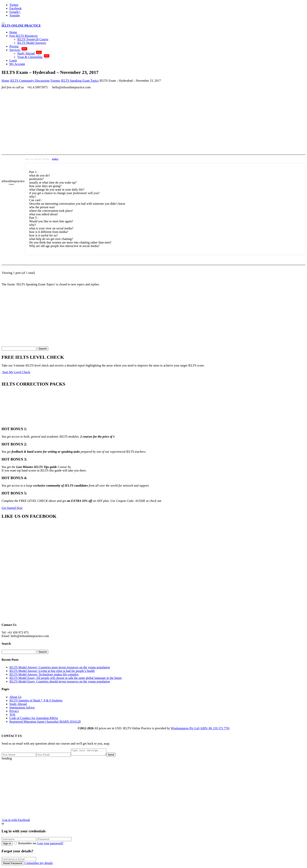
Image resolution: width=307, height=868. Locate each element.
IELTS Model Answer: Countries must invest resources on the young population (60, 667)
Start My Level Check (16, 372)
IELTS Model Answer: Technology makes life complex (44, 674)
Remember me (26, 844)
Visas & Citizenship (33, 57)
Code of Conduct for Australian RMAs (34, 718)
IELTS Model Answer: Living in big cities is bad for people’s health (52, 671)
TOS (12, 715)
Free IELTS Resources (23, 36)
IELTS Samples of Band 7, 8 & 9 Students (36, 700)
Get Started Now (12, 508)
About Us (15, 697)
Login (13, 60)
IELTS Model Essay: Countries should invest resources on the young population (60, 681)
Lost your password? (50, 844)
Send (115, 756)
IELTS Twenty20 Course (33, 39)
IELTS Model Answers (32, 43)
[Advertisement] (119, 120)
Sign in (7, 845)
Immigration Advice (22, 707)
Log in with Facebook (16, 821)
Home (13, 32)
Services (18, 50)
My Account (17, 64)
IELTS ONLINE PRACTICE (21, 26)
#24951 (55, 159)
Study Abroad (29, 53)
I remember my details (39, 864)
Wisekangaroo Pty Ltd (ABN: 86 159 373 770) (200, 728)
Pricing (14, 46)
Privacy (14, 711)
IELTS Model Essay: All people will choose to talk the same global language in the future (66, 678)
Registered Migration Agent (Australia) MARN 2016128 (45, 722)
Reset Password (13, 864)
